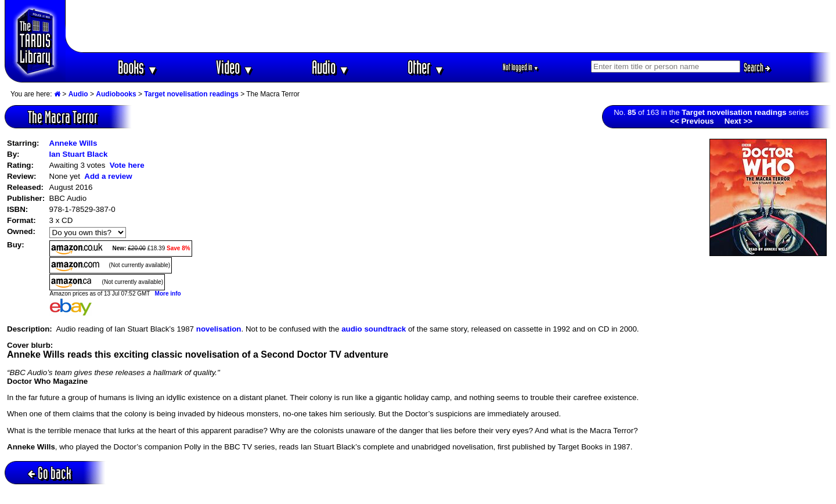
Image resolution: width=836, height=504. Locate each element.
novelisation (219, 329)
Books (138, 67)
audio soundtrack (374, 329)
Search (757, 67)
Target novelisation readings (191, 94)
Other (426, 67)
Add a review (108, 176)
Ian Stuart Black (79, 154)
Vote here (127, 165)
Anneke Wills (73, 143)
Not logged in (521, 67)
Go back (50, 473)
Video (235, 67)
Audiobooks (116, 94)
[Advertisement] (449, 26)
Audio (331, 67)
